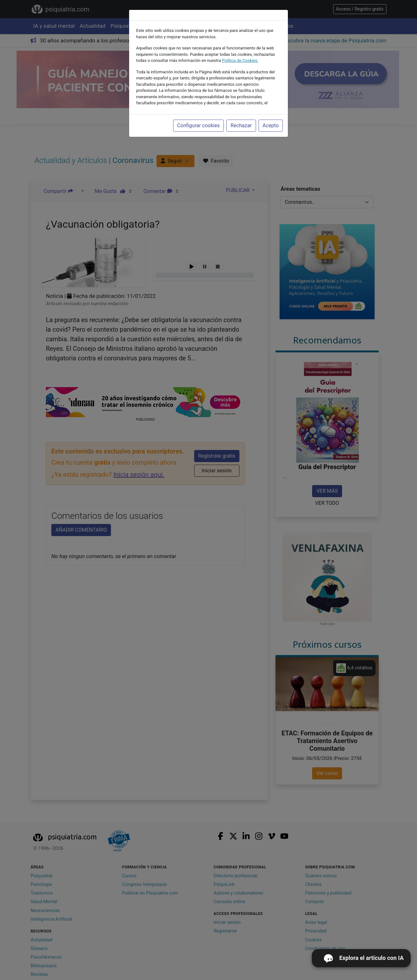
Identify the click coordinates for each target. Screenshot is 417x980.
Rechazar (241, 125)
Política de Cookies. (240, 60)
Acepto (271, 125)
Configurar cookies (199, 125)
